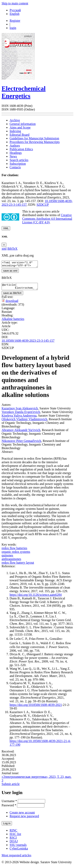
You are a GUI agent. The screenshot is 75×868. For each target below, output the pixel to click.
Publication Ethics (21, 149)
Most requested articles (16, 858)
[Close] (4, 245)
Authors (15, 146)
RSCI (13, 840)
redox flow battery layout (18, 565)
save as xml (10, 272)
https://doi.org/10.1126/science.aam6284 (36, 597)
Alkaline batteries (13, 321)
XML (6, 228)
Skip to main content (15, 3)
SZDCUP (43, 205)
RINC (13, 833)
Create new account (22, 815)
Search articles (19, 160)
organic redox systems (16, 554)
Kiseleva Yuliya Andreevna (19, 418)
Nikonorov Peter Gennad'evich (21, 443)
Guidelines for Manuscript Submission (34, 138)
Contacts (15, 167)
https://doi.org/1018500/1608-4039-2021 (36, 707)
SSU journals (18, 847)
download (12, 303)
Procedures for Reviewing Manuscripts (35, 142)
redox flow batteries (14, 551)
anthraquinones (11, 561)
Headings (16, 153)
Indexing (15, 131)
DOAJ (14, 844)
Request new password (24, 818)
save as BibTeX (12, 295)
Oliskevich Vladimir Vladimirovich (24, 422)
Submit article (11, 786)
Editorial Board (19, 135)
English (14, 14)
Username (9, 803)
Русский (15, 10)
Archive (15, 120)
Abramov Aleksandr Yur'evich (21, 432)
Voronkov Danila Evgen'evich (21, 414)
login (13, 28)
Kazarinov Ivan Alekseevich (20, 411)
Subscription (18, 164)
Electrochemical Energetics (24, 92)
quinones (7, 558)
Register (15, 21)
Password (9, 808)
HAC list (15, 836)
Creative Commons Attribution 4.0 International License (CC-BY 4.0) (47, 219)
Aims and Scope (20, 127)
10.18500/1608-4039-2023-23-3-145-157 (28, 343)
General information (23, 124)
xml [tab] (4, 249)
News (13, 156)
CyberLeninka (19, 851)
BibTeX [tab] (12, 249)
